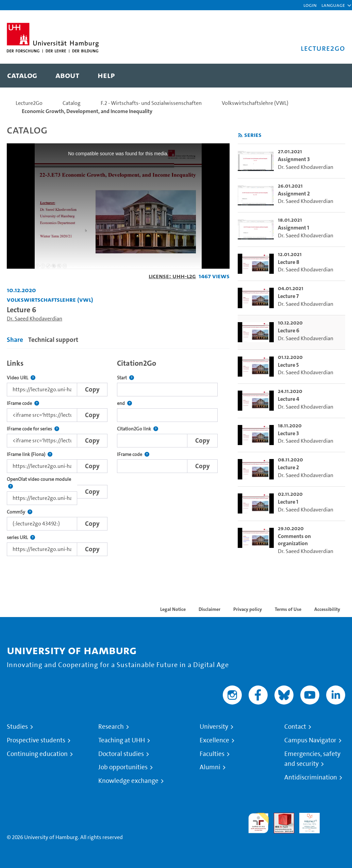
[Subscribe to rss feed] (240, 135)
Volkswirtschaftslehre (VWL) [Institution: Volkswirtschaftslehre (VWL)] (50, 299)
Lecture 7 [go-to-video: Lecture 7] (288, 296)
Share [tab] (15, 340)
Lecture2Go (29, 103)
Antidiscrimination (311, 777)
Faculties (212, 754)
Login (310, 5)
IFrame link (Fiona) (30, 454)
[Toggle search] (333, 76)
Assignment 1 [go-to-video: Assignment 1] (294, 228)
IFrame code (23, 403)
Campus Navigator (310, 740)
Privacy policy (248, 609)
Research (111, 727)
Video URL (21, 378)
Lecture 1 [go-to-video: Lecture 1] (288, 502)
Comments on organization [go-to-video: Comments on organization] (294, 540)
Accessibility (327, 609)
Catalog (72, 103)
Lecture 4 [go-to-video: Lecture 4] (289, 399)
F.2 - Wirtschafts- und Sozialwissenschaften (151, 103)
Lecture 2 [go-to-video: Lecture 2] (288, 467)
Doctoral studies (121, 754)
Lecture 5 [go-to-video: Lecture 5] (288, 365)
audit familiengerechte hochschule (258, 823)
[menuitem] (22, 76)
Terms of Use (288, 609)
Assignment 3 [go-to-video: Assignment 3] (294, 159)
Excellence (214, 740)
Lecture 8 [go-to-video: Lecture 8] (289, 262)
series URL (21, 538)
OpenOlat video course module (42, 483)
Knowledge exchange (128, 781)
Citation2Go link (138, 429)
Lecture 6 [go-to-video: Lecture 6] (289, 330)
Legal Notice (173, 609)
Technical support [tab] (53, 340)
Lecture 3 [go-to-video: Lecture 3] (288, 433)
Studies (17, 727)
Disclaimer (209, 609)
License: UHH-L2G (172, 276)
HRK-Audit (306, 821)
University (214, 727)
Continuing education (37, 754)
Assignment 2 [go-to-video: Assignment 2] (294, 194)
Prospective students (36, 740)
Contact (295, 727)
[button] (333, 5)
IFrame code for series (33, 429)
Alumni (210, 767)
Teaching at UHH (122, 740)
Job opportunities (123, 767)
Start (125, 378)
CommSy (20, 512)
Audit (280, 817)
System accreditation (335, 821)
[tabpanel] (118, 456)
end (124, 403)
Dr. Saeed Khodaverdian (35, 319)
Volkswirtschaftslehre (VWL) (255, 103)
